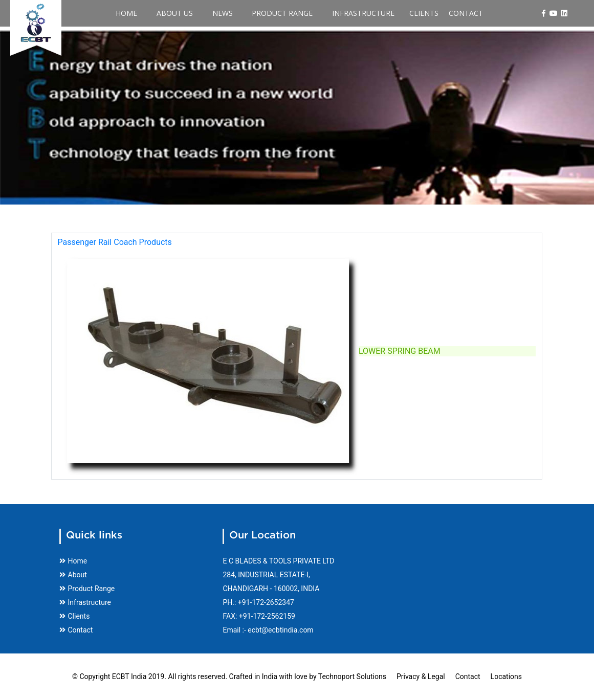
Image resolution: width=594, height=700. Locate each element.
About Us (184, 13)
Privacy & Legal (421, 676)
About (73, 575)
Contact (443, 13)
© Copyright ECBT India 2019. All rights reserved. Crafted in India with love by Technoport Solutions (229, 676)
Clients (401, 13)
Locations (506, 676)
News (223, 13)
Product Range (273, 13)
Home (145, 13)
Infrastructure (345, 13)
